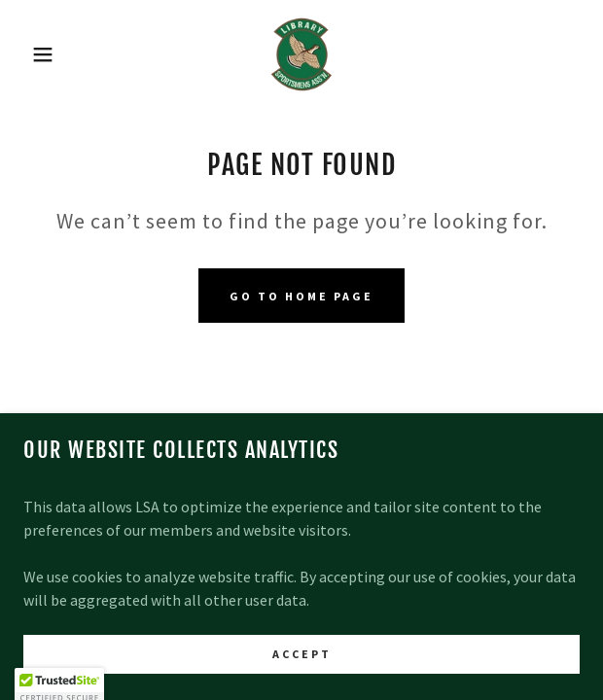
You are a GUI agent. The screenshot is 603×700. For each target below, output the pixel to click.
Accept (302, 680)
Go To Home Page (301, 296)
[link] (301, 54)
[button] (41, 54)
